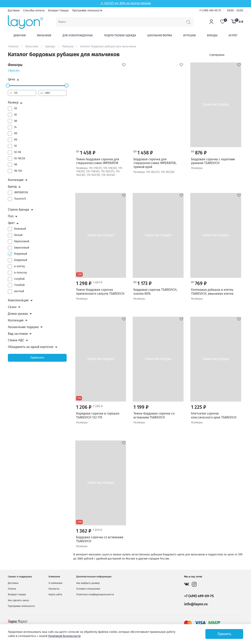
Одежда (50, 46)
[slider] (8, 85)
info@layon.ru (196, 604)
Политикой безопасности (64, 636)
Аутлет (233, 35)
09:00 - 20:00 (235, 11)
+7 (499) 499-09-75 (210, 11)
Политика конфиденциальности (95, 594)
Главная (13, 46)
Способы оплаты (34, 11)
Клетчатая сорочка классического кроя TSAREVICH (214, 415)
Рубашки (68, 46)
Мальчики (44, 35)
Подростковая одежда (120, 35)
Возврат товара (58, 11)
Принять (224, 634)
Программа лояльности (87, 11)
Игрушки (189, 35)
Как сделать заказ (18, 600)
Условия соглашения (88, 589)
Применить (37, 358)
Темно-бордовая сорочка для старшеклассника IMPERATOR (98, 161)
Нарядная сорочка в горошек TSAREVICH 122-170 (98, 415)
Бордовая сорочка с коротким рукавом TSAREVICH (213, 161)
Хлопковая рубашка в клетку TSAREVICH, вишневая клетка (212, 292)
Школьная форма (160, 35)
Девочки (20, 35)
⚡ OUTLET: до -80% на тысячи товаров (125, 3)
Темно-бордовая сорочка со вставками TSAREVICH (154, 415)
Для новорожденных (78, 35)
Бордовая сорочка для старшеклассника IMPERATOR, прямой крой (155, 163)
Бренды (212, 35)
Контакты (54, 589)
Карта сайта (55, 594)
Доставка (14, 11)
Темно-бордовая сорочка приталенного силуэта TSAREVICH (100, 292)
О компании (56, 583)
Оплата (12, 589)
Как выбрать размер (88, 583)
